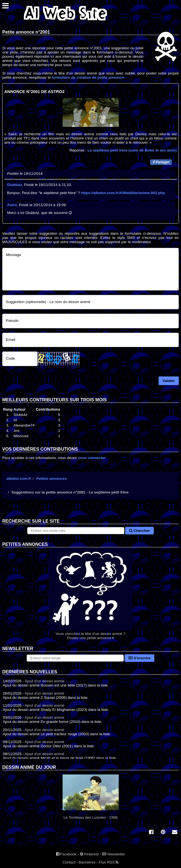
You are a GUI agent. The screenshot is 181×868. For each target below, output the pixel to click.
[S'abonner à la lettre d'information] (75, 658)
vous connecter (92, 458)
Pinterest (89, 854)
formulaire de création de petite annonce (88, 77)
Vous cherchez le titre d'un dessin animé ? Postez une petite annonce (90, 594)
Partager (161, 162)
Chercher (139, 531)
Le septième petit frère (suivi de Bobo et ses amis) (132, 150)
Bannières (87, 862)
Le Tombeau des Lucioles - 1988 (90, 797)
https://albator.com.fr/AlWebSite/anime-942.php (123, 193)
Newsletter (114, 854)
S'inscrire (140, 658)
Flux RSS (109, 862)
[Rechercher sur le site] (76, 531)
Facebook (66, 854)
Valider (169, 381)
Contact (69, 862)
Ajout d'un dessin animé (44, 681)
